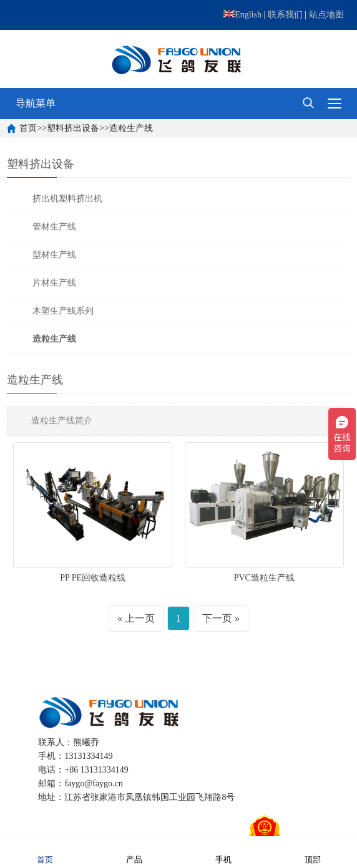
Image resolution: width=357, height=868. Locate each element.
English (242, 15)
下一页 (217, 618)
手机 (223, 851)
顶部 (313, 851)
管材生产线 (54, 227)
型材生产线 (54, 255)
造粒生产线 (131, 128)
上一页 (140, 618)
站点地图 (326, 15)
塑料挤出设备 (73, 128)
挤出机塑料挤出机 (67, 199)
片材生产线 (54, 283)
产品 (134, 851)
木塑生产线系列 (63, 311)
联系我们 (285, 15)
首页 (28, 128)
